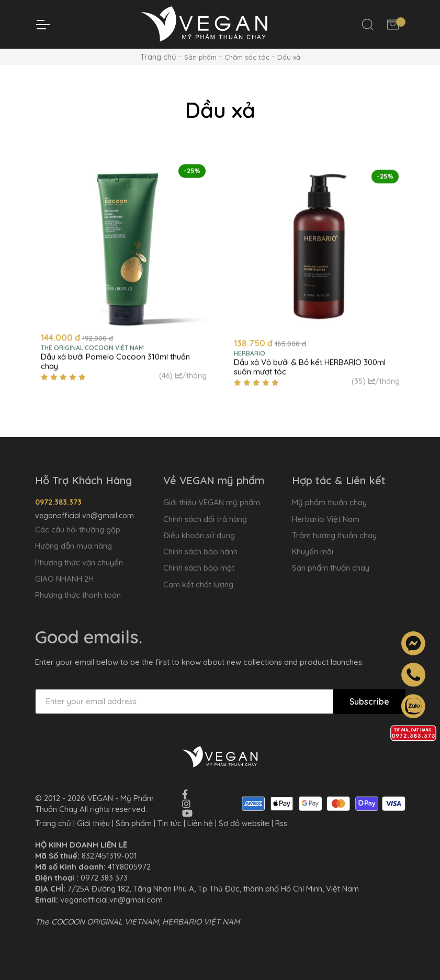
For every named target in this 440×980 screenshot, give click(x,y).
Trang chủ (158, 57)
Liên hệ (200, 823)
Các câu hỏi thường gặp (78, 530)
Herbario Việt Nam (326, 519)
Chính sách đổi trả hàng (205, 519)
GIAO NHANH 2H (64, 579)
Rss (281, 823)
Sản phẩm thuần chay (331, 568)
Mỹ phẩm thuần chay (329, 502)
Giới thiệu (93, 823)
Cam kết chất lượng (198, 584)
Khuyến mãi (313, 552)
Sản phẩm (134, 823)
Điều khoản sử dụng (199, 535)
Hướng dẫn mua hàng (74, 546)
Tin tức (170, 823)
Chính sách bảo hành (200, 552)
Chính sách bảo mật (199, 568)
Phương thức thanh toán (78, 595)
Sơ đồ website (244, 823)
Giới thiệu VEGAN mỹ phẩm (212, 502)
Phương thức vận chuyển (79, 563)
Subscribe (369, 701)
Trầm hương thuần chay (334, 535)
